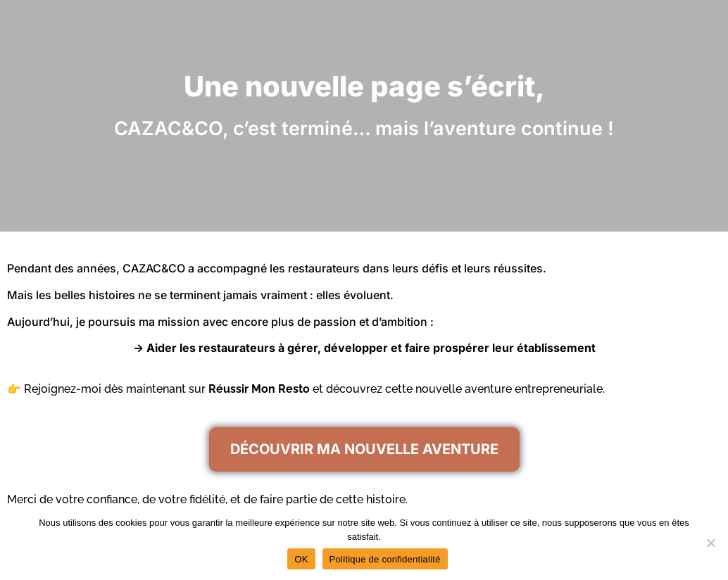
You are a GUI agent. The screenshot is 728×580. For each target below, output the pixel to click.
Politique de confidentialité (385, 559)
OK (301, 559)
